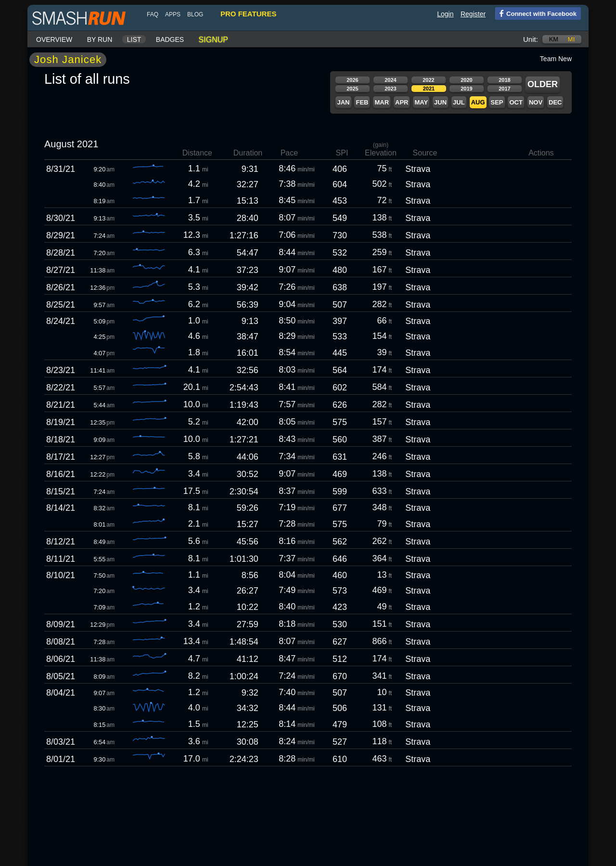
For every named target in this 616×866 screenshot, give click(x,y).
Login (445, 14)
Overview (54, 39)
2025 (352, 89)
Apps (173, 14)
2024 (390, 80)
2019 (466, 89)
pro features (248, 14)
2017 (504, 89)
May (421, 102)
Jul (459, 102)
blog (195, 14)
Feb (362, 102)
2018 (504, 80)
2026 (352, 80)
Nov (536, 102)
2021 (429, 89)
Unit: (531, 39)
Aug (478, 102)
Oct (516, 102)
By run (100, 39)
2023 (390, 89)
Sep (497, 102)
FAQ (153, 14)
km (554, 39)
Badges (170, 39)
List (134, 39)
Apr (402, 102)
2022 (428, 80)
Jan (343, 102)
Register (473, 14)
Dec (555, 102)
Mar (382, 102)
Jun (440, 102)
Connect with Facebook (536, 13)
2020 (466, 80)
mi (571, 39)
